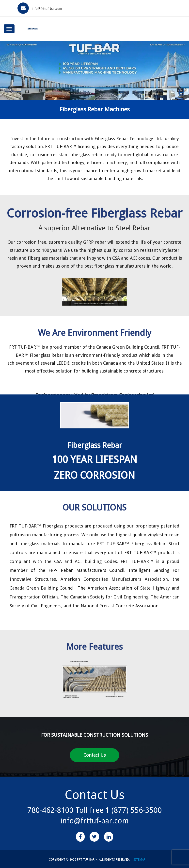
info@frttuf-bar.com (47, 9)
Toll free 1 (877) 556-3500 (118, 810)
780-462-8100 (50, 810)
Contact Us (94, 755)
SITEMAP (139, 860)
